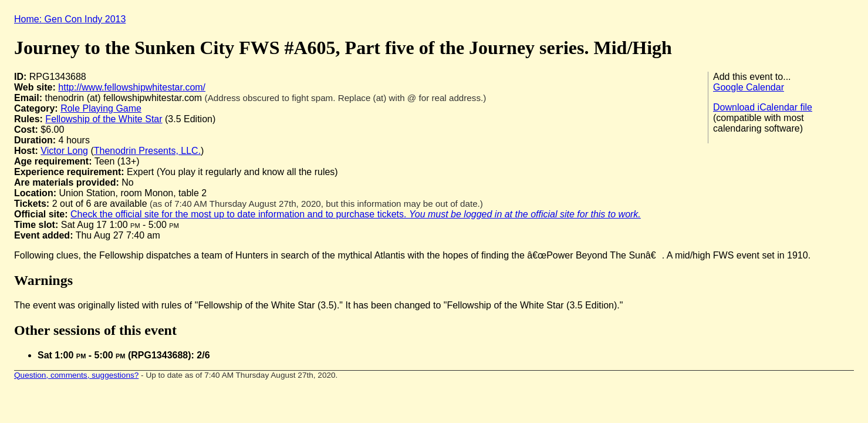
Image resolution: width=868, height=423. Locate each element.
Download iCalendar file (763, 107)
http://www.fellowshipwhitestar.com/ (132, 87)
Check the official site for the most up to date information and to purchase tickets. (356, 214)
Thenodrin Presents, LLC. (147, 151)
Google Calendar (749, 87)
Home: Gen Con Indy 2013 (70, 19)
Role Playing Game (101, 108)
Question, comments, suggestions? (76, 375)
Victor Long (64, 151)
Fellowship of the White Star (104, 119)
